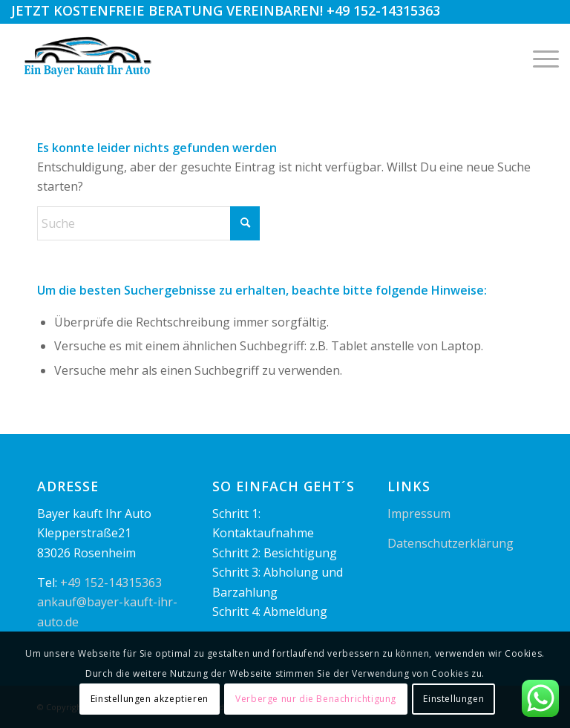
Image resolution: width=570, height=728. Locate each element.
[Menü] (538, 57)
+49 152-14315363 (383, 10)
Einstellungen (453, 699)
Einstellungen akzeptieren (150, 699)
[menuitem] (538, 57)
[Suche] (148, 223)
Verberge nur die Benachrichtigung (316, 699)
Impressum (419, 514)
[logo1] (89, 57)
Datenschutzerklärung (451, 543)
